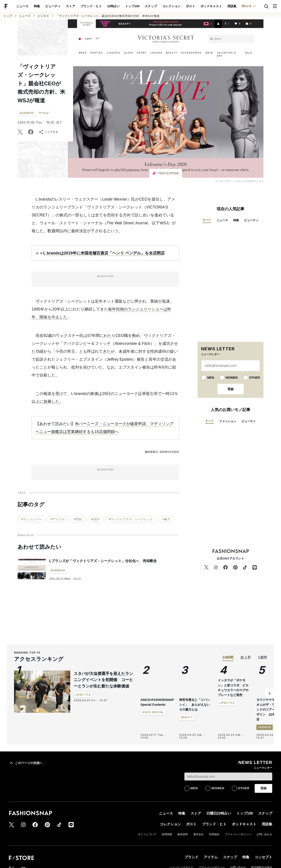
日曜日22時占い (219, 813)
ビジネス (43, 16)
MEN (211, 378)
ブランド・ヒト (101, 6)
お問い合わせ (264, 834)
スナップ (161, 6)
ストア (81, 6)
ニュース (33, 6)
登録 (231, 389)
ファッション (228, 421)
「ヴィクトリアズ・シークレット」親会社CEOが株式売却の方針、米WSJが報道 (108, 16)
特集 (47, 6)
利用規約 (214, 834)
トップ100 (142, 6)
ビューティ (63, 6)
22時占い (124, 6)
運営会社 (198, 834)
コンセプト (263, 857)
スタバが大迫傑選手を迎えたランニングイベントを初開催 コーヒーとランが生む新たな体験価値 (103, 680)
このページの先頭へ (26, 763)
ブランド (191, 857)
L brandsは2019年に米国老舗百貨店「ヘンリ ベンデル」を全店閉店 (104, 253)
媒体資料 (183, 834)
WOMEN (231, 378)
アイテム (211, 857)
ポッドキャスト (221, 6)
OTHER (255, 378)
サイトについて (147, 834)
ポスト (201, 6)
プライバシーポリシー (238, 834)
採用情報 (167, 834)
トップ (8, 16)
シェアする (48, 132)
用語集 (242, 6)
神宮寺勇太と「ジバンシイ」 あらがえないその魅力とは (195, 705)
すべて (207, 220)
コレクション (182, 6)
